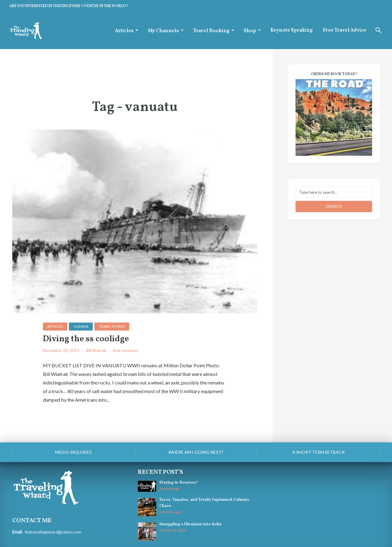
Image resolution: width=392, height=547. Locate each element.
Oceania (81, 326)
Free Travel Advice (345, 30)
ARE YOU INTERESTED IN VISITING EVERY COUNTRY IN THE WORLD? (69, 6)
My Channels (163, 31)
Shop (250, 31)
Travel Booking (211, 31)
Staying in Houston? (179, 483)
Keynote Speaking (292, 30)
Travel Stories (112, 326)
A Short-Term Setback (318, 452)
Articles (124, 31)
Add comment (125, 350)
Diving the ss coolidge (86, 339)
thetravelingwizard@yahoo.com (53, 532)
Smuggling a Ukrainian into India (190, 524)
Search (334, 206)
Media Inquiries (73, 452)
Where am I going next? (196, 452)
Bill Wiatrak (96, 350)
